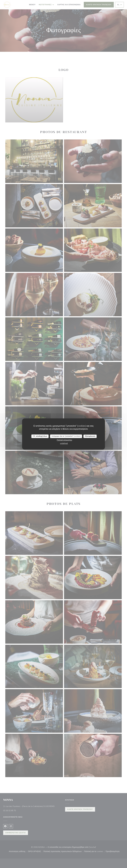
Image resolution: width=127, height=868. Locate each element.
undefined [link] (64, 443)
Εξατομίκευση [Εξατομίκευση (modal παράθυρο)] (90, 436)
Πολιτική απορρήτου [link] (64, 440)
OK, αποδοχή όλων (40, 436)
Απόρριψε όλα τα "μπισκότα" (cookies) (66, 436)
